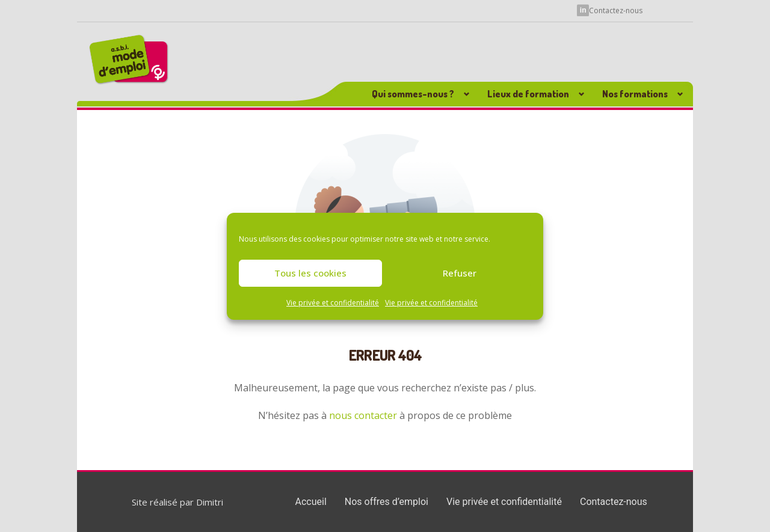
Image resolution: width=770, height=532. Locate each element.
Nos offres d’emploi (387, 502)
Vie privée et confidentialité (333, 303)
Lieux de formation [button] (528, 94)
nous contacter (363, 415)
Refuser (460, 273)
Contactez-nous (616, 10)
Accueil (311, 502)
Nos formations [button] (635, 94)
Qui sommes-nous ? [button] (413, 94)
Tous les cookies (310, 273)
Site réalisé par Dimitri (177, 502)
